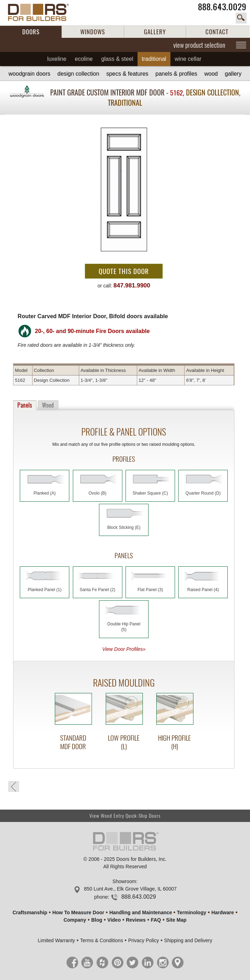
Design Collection (78, 74)
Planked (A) (45, 493)
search (241, 18)
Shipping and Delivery (188, 940)
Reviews (136, 920)
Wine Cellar (188, 59)
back (14, 787)
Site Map (176, 920)
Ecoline (84, 59)
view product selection (199, 45)
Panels (25, 405)
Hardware (223, 912)
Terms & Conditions (102, 940)
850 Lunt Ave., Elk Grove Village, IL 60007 (130, 889)
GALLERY (155, 32)
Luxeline (57, 59)
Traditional (154, 59)
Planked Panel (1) (45, 590)
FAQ (156, 920)
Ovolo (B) (97, 493)
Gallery (233, 74)
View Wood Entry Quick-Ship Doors (125, 816)
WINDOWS (93, 32)
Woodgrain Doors (29, 74)
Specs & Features (127, 74)
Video (114, 920)
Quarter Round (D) (203, 493)
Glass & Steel (117, 59)
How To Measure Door (78, 912)
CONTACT (217, 32)
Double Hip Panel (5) (124, 627)
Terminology (191, 912)
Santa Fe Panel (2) (97, 590)
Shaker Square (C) (150, 493)
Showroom (124, 881)
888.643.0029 (222, 7)
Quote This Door (124, 271)
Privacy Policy (143, 940)
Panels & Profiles (176, 74)
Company (75, 920)
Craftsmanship (30, 912)
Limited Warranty (56, 940)
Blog (97, 920)
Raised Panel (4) (203, 590)
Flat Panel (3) (150, 590)
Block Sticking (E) (124, 527)
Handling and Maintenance (141, 912)
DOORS (31, 32)
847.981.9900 (132, 285)
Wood (211, 74)
